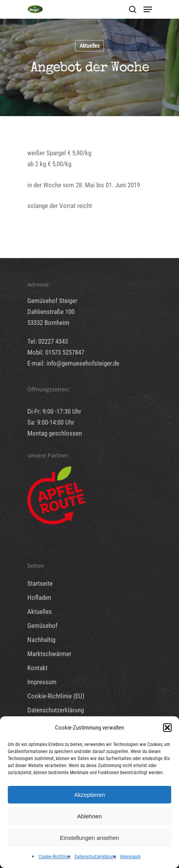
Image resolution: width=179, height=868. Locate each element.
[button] (167, 728)
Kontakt (37, 668)
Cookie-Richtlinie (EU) (56, 696)
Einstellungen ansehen (90, 838)
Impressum (130, 857)
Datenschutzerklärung (95, 857)
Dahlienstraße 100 (51, 312)
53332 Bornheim (48, 323)
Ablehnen (89, 816)
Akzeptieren (89, 795)
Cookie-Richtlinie (55, 857)
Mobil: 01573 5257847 (56, 352)
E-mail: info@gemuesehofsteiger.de (73, 363)
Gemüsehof (42, 626)
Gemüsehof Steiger (52, 301)
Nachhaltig (41, 640)
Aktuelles (89, 46)
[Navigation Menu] (148, 9)
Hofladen (39, 597)
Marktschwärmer (49, 654)
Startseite (40, 583)
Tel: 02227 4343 (48, 341)
